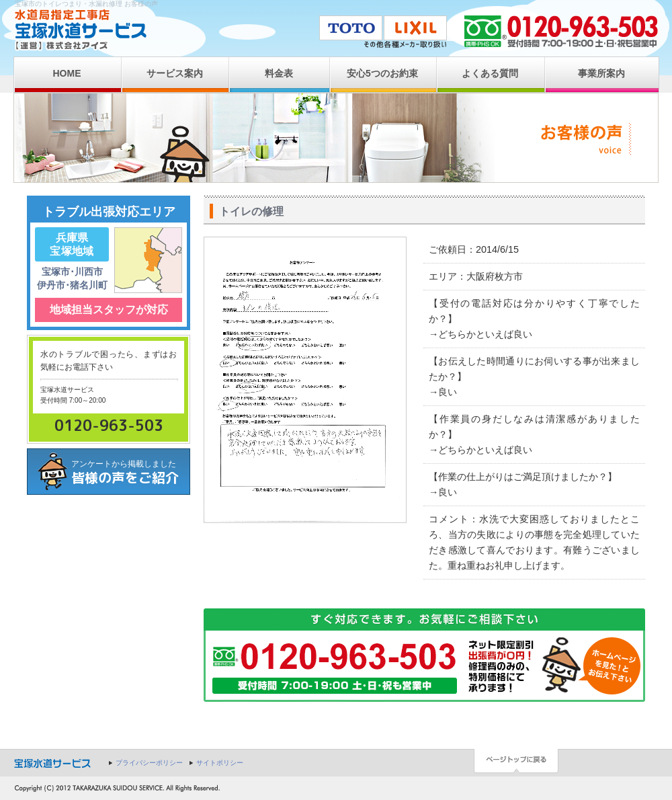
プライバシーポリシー (149, 763)
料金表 (279, 73)
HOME (67, 73)
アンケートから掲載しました (130, 473)
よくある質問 (490, 73)
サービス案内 (175, 73)
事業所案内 (601, 73)
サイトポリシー (220, 763)
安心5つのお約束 (382, 73)
